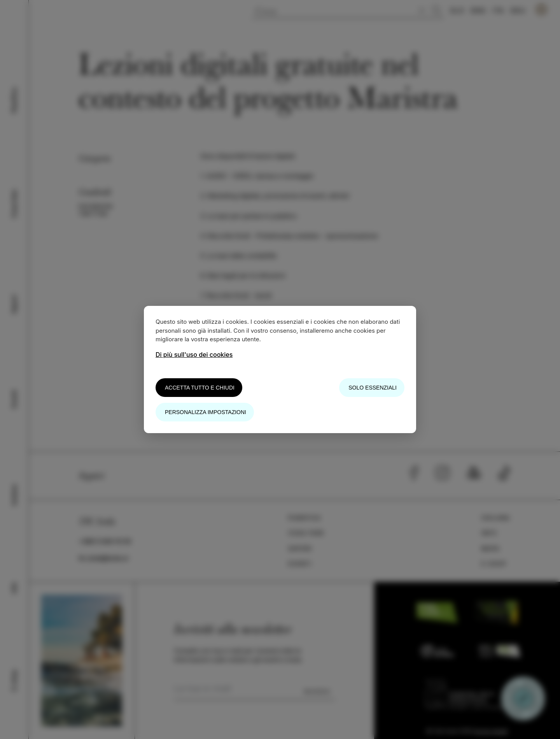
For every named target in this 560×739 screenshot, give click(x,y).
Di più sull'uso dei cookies (194, 355)
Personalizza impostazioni (206, 412)
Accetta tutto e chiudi (200, 388)
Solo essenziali (373, 388)
